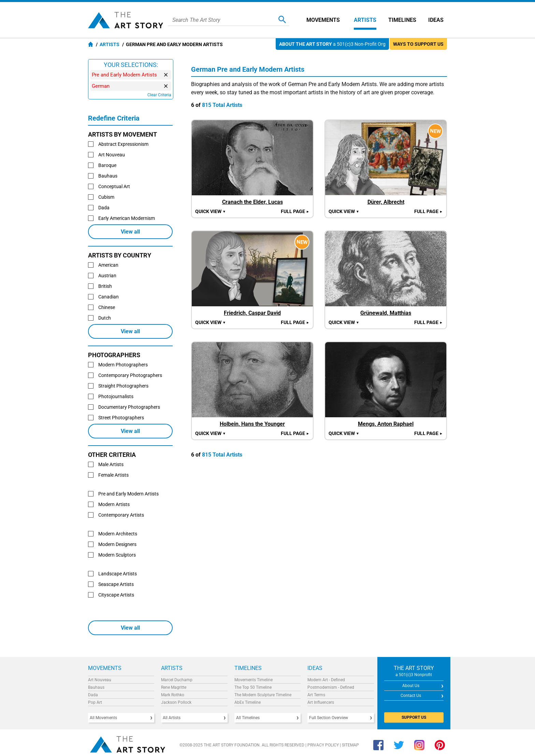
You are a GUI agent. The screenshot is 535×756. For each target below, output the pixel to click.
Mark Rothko (173, 695)
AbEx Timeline (248, 702)
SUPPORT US (414, 717)
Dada (93, 695)
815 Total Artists (222, 105)
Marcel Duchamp (177, 680)
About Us (411, 686)
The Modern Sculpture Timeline (263, 695)
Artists (365, 20)
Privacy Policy (323, 745)
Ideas (436, 20)
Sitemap (350, 745)
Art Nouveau (100, 680)
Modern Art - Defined (326, 680)
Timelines (402, 20)
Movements (323, 20)
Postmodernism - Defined (331, 687)
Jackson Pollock (176, 702)
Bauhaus (96, 687)
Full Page (295, 211)
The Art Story (126, 20)
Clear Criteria (159, 95)
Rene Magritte (174, 687)
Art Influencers (321, 702)
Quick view (211, 211)
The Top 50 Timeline (253, 687)
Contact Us (411, 696)
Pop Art (95, 702)
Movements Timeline (254, 680)
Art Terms (316, 695)
